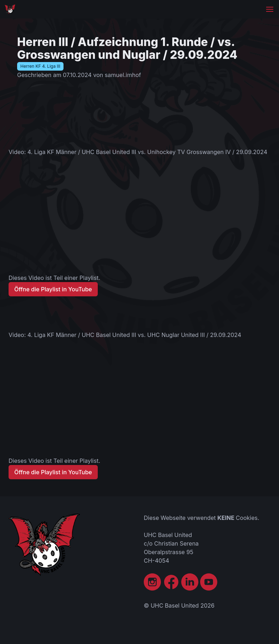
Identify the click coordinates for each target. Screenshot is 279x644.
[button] (270, 9)
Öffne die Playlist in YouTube (53, 289)
